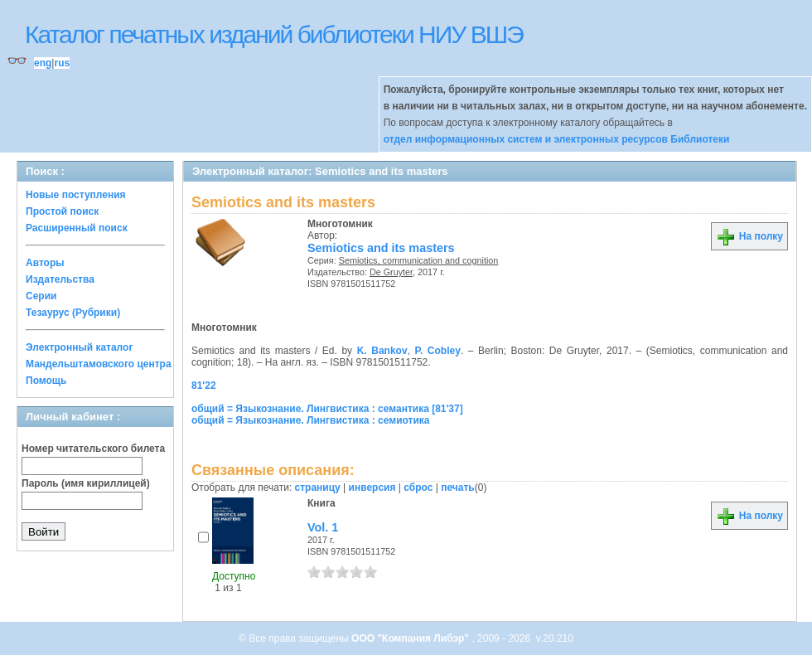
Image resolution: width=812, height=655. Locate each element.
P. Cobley (438, 351)
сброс (418, 488)
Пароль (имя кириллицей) (86, 483)
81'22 (204, 386)
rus (62, 63)
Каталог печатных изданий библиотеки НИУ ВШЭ (274, 34)
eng (43, 63)
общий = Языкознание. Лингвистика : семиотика (310, 420)
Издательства (60, 279)
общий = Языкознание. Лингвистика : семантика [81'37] (327, 409)
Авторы (45, 263)
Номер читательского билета (93, 449)
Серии (41, 296)
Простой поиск (62, 211)
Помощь (46, 381)
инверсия (372, 488)
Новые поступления (76, 195)
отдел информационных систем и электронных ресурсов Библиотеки (557, 139)
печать (458, 488)
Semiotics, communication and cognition (419, 260)
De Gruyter (391, 272)
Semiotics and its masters (381, 248)
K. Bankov (382, 351)
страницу (318, 488)
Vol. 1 (323, 527)
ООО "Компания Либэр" (411, 638)
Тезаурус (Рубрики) (73, 313)
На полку (749, 236)
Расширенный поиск (77, 228)
